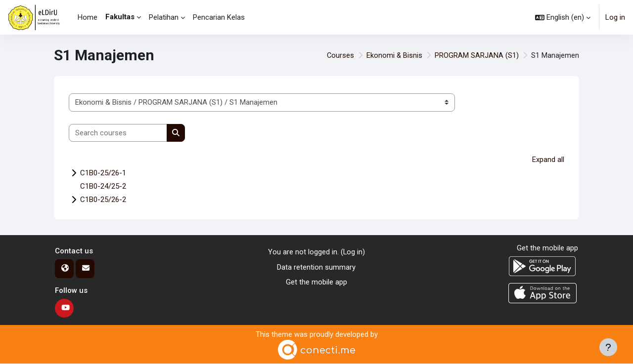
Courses (340, 55)
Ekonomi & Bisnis (394, 55)
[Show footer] (608, 347)
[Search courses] (118, 133)
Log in (615, 17)
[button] (563, 17)
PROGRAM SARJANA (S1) (477, 55)
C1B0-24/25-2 (103, 187)
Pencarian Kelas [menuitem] (219, 17)
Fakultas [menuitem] (120, 17)
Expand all (548, 160)
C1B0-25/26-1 (103, 173)
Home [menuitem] (88, 17)
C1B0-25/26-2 (103, 200)
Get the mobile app (316, 283)
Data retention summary (316, 267)
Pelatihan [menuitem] (164, 17)
